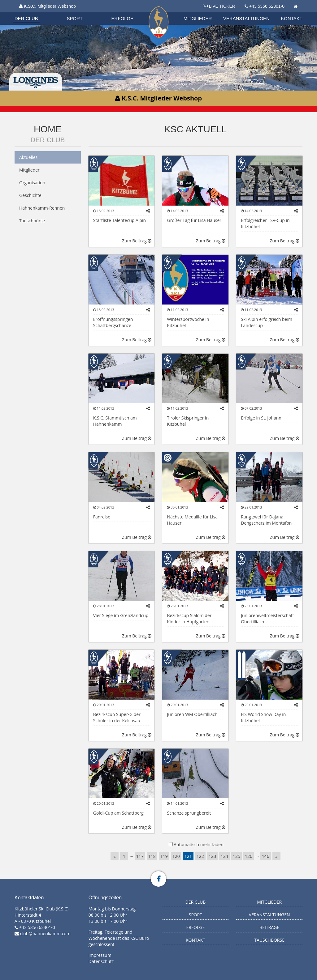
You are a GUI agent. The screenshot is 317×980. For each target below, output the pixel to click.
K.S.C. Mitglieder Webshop (48, 6)
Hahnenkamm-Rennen (42, 208)
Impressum (100, 955)
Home (48, 129)
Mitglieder (198, 18)
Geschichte (30, 195)
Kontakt (292, 18)
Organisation (32, 12)
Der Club (26, 18)
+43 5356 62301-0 (267, 6)
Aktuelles (28, 157)
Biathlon (32, 12)
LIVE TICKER (219, 6)
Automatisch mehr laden (199, 844)
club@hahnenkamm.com (45, 933)
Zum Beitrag (137, 241)
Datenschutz (101, 961)
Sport (75, 18)
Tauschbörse (32, 221)
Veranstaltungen (246, 18)
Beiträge (269, 927)
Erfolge (123, 18)
